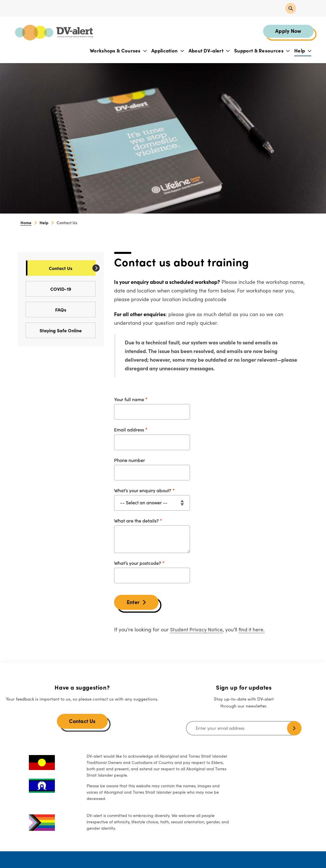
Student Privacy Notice (197, 630)
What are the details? (136, 521)
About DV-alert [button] (209, 51)
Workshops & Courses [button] (118, 51)
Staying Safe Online (67, 331)
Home (26, 223)
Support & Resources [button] (262, 51)
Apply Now (288, 31)
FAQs (75, 310)
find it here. (252, 630)
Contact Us (72, 268)
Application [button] (167, 51)
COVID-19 (73, 289)
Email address (129, 430)
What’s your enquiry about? (143, 491)
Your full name (129, 400)
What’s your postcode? (138, 563)
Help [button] (302, 51)
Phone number (130, 461)
